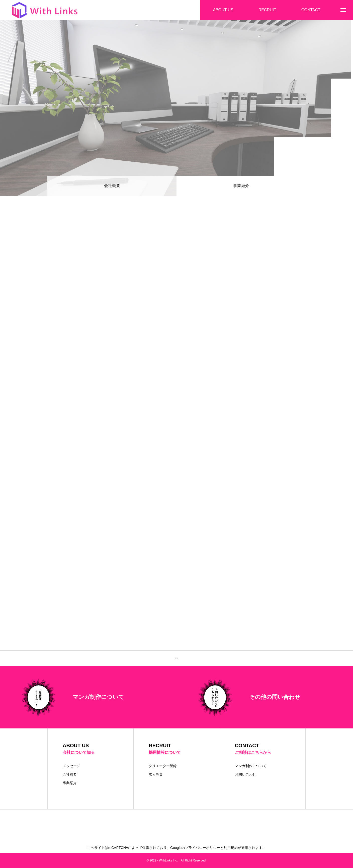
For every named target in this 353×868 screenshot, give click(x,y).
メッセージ (71, 766)
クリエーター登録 (163, 766)
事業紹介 (70, 783)
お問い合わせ (245, 774)
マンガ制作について (251, 766)
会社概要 (112, 186)
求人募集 (156, 774)
